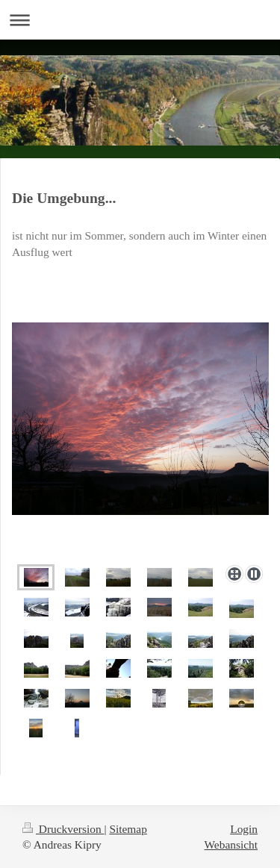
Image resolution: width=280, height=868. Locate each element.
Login (244, 829)
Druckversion (63, 829)
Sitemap (128, 829)
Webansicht (231, 844)
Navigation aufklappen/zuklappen (140, 20)
